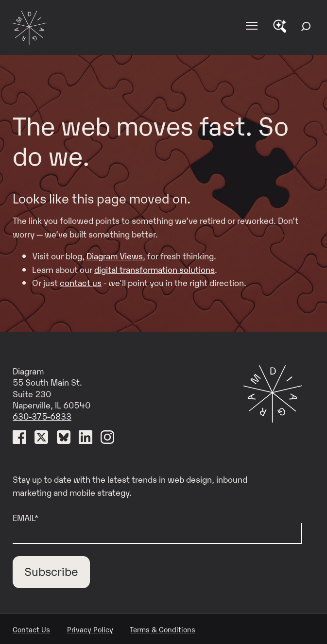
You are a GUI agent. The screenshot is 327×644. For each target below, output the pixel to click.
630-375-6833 (42, 416)
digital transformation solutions (155, 269)
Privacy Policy (90, 629)
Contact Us (31, 629)
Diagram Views (115, 255)
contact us (81, 282)
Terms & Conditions (163, 629)
